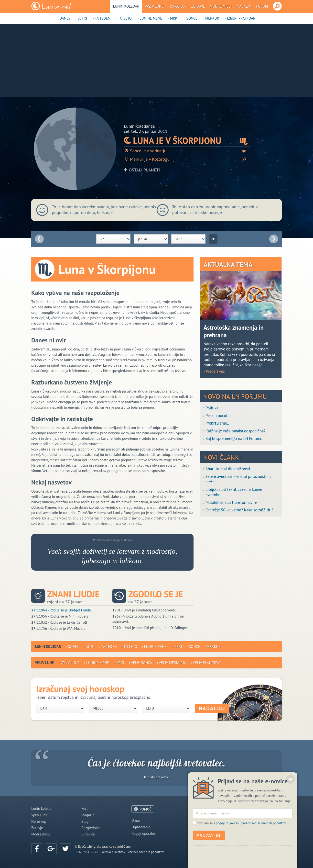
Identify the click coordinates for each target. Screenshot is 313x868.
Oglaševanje (141, 827)
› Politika (211, 408)
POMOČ (146, 809)
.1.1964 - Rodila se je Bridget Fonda (61, 610)
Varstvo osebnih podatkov (146, 852)
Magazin (244, 6)
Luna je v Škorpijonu (187, 141)
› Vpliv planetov (205, 663)
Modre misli (221, 6)
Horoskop (177, 6)
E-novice (88, 834)
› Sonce (191, 18)
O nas (136, 820)
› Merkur (211, 18)
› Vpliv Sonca (140, 663)
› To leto (124, 18)
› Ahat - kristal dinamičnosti (227, 469)
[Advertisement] (157, 61)
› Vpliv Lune (69, 663)
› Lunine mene (150, 18)
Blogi (85, 821)
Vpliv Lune (154, 6)
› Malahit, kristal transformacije (230, 502)
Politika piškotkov (113, 852)
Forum (262, 6)
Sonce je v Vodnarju (187, 151)
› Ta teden (102, 18)
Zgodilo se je (156, 594)
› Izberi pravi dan (240, 18)
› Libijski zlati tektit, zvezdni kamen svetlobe (233, 492)
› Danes (64, 18)
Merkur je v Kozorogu (187, 159)
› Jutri (82, 18)
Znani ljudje (73, 594)
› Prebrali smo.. (216, 423)
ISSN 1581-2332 (86, 852)
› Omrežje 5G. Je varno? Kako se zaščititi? (238, 510)
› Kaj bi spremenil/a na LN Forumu (233, 439)
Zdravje (198, 6)
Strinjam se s (241, 864)
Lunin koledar (126, 6)
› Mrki (173, 18)
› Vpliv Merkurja (171, 663)
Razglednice (91, 828)
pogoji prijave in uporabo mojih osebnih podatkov (251, 864)
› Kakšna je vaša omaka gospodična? (234, 431)
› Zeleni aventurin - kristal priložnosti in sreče (237, 479)
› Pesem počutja (217, 416)
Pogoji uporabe (143, 833)
